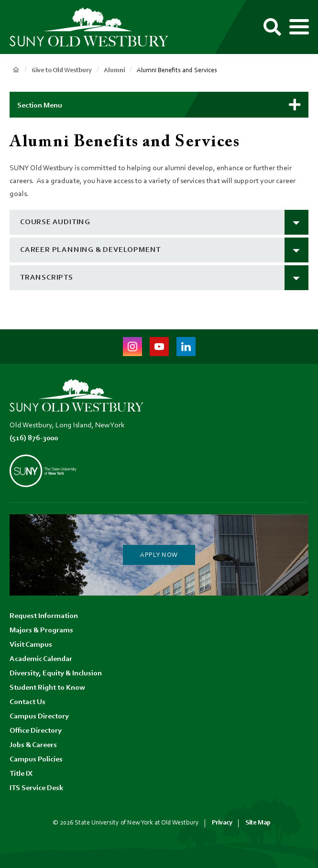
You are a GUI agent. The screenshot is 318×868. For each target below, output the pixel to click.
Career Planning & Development (90, 250)
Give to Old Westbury (62, 71)
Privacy (222, 823)
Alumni (114, 71)
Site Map (258, 823)
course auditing (55, 222)
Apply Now (159, 555)
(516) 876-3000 (34, 438)
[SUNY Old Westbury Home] (93, 27)
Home (16, 70)
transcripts (47, 278)
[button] (159, 105)
